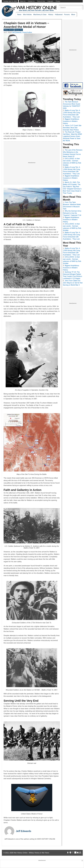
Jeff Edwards (24, 831)
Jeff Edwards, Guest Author (22, 32)
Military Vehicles (9, 30)
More (73, 15)
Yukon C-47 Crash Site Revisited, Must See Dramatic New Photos (72, 128)
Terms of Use (41, 1)
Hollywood (59, 15)
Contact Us (31, 1)
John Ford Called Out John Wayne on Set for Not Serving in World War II (73, 283)
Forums (67, 15)
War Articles (27, 15)
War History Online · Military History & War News (31, 853)
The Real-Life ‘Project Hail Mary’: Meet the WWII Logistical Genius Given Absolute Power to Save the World (72, 136)
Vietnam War (19, 30)
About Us (23, 1)
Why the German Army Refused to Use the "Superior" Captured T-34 (72, 213)
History (51, 15)
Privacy (58, 1)
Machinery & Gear (40, 15)
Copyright (50, 1)
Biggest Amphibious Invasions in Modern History (71, 121)
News (19, 15)
